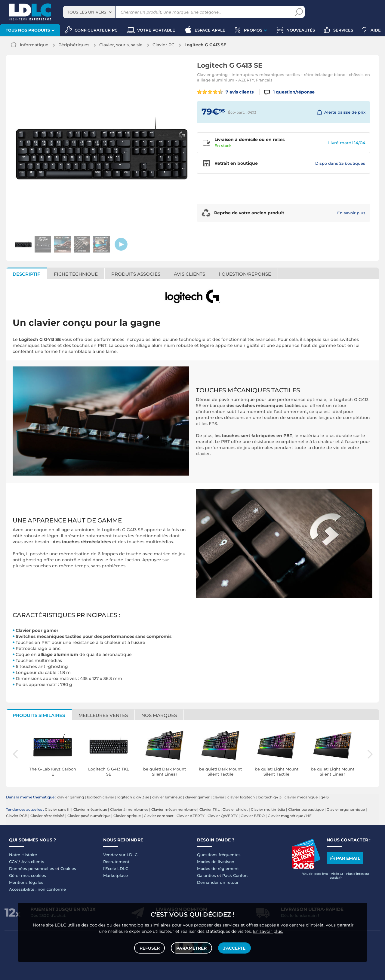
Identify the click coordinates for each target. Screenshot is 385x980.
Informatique (34, 45)
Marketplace (115, 875)
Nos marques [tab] (159, 715)
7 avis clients (225, 92)
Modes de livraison (216, 862)
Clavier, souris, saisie (121, 45)
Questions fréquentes (219, 855)
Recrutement (116, 862)
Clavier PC (163, 45)
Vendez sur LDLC (120, 855)
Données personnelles (32, 868)
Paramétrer (191, 948)
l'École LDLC (116, 868)
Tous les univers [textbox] (87, 12)
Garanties (206, 875)
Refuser (150, 948)
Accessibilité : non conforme (37, 889)
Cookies (68, 868)
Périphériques (74, 45)
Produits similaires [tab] (39, 715)
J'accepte (234, 948)
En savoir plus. (268, 930)
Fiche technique (76, 274)
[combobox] (89, 12)
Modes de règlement (218, 868)
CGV (13, 862)
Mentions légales (26, 882)
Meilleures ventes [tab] (103, 715)
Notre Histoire (23, 855)
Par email (345, 858)
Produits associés (136, 274)
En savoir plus (351, 213)
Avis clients (189, 274)
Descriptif (26, 274)
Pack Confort (235, 875)
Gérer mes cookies (28, 875)
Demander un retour (218, 882)
